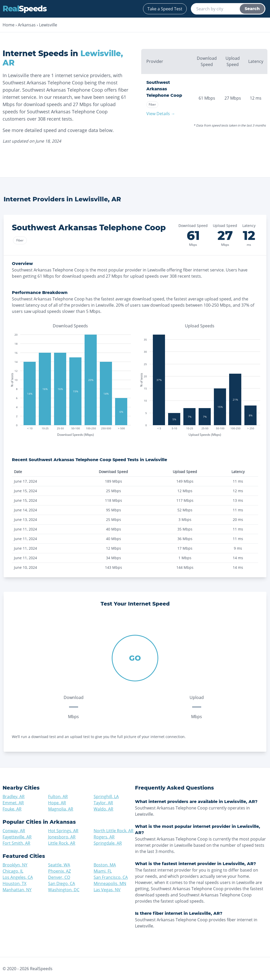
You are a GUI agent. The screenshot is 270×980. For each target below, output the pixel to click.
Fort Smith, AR (16, 843)
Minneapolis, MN (110, 883)
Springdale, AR (108, 843)
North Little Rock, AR (114, 831)
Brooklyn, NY (15, 865)
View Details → (161, 114)
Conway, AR (14, 831)
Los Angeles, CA (18, 877)
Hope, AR (57, 803)
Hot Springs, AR (63, 831)
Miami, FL (103, 871)
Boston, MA (105, 865)
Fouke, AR (12, 809)
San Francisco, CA (111, 877)
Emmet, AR (13, 803)
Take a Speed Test (165, 9)
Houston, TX (14, 883)
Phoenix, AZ (59, 871)
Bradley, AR (14, 797)
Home (9, 25)
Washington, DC (64, 890)
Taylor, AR (103, 803)
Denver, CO (59, 877)
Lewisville (48, 25)
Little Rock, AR (62, 843)
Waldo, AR (103, 809)
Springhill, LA (106, 797)
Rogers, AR (104, 837)
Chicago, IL (13, 871)
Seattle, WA (59, 865)
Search (252, 9)
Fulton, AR (58, 797)
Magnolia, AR (61, 809)
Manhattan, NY (17, 890)
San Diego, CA (62, 883)
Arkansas (27, 25)
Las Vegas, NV (107, 890)
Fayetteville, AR (17, 837)
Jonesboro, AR (62, 837)
